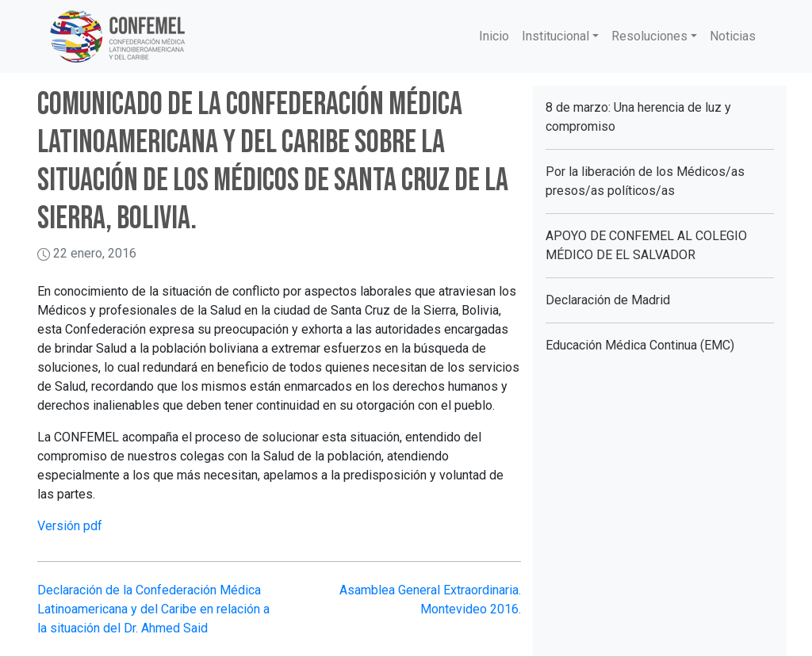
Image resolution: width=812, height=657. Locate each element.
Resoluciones (649, 36)
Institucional (555, 36)
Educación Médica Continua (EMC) (640, 345)
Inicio (494, 36)
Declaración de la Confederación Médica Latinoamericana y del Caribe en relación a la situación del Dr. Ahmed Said (153, 609)
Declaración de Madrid (608, 300)
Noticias (733, 36)
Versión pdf (70, 526)
